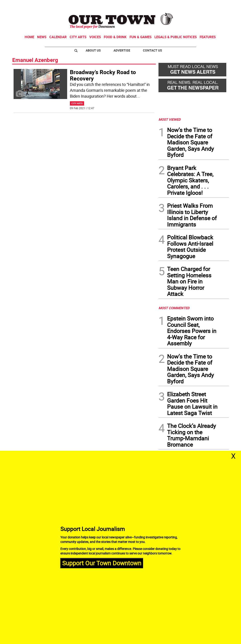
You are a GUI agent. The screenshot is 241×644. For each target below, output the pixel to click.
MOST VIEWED (170, 119)
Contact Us (152, 50)
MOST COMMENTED (174, 308)
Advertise (122, 50)
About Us (93, 50)
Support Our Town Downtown (102, 563)
